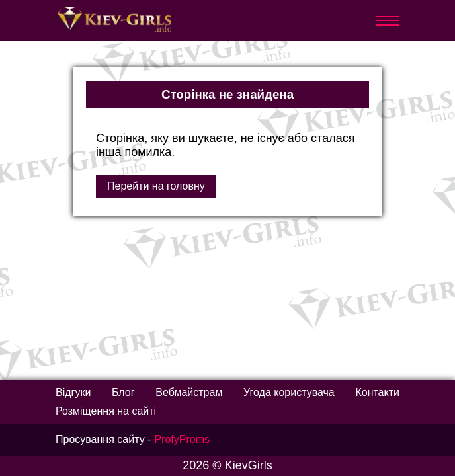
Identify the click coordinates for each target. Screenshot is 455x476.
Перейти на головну (156, 186)
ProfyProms (182, 439)
